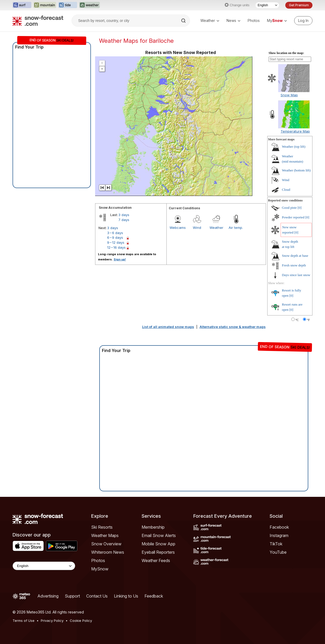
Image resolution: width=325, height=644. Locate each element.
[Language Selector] (267, 5)
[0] (300, 208)
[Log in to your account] (303, 21)
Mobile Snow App (158, 544)
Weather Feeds (156, 560)
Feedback (154, 596)
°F (308, 320)
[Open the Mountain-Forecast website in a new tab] (45, 5)
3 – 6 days (115, 233)
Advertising (48, 596)
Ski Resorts (102, 527)
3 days (124, 215)
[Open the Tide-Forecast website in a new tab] (68, 5)
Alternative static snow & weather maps (233, 327)
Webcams (178, 228)
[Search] (184, 21)
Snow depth (295, 256)
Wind (197, 228)
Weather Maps (105, 535)
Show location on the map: (286, 53)
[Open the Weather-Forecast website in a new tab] (89, 5)
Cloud (286, 190)
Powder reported (293, 217)
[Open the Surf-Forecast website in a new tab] (22, 5)
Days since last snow (296, 275)
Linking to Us (126, 596)
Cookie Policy (81, 621)
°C (297, 320)
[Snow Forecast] (38, 21)
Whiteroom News (108, 552)
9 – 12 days (116, 242)
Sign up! (120, 259)
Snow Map (289, 95)
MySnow (100, 569)
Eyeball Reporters (158, 552)
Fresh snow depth (294, 265)
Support (72, 596)
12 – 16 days (116, 247)
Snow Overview (106, 544)
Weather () (294, 147)
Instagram (279, 535)
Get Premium (299, 5)
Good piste (289, 208)
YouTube (278, 552)
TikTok (276, 544)
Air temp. (236, 228)
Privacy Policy (52, 621)
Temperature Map (295, 131)
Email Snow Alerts (159, 535)
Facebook (279, 527)
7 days (124, 220)
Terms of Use (24, 621)
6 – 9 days (115, 237)
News (233, 20)
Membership (153, 527)
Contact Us (97, 596)
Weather (210, 20)
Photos (254, 20)
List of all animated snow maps (168, 327)
